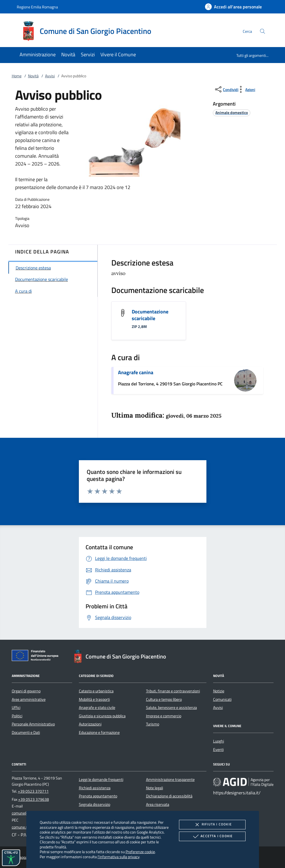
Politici (17, 716)
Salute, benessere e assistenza (171, 708)
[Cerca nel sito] (262, 31)
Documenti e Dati (26, 732)
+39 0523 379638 (34, 799)
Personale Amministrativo (33, 724)
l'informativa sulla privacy (118, 857)
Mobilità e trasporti (94, 699)
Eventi (218, 750)
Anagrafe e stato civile (97, 708)
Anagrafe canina (136, 372)
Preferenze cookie (140, 852)
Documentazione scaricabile (150, 315)
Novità (33, 76)
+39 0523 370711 (33, 791)
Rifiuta (212, 825)
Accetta (212, 836)
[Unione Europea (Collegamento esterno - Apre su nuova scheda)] (37, 657)
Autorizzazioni (90, 724)
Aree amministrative (29, 699)
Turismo (153, 724)
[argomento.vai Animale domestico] (232, 112)
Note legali (155, 788)
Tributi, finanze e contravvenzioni (173, 691)
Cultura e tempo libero (164, 699)
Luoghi (219, 741)
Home (17, 76)
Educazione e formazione (99, 732)
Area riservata (158, 804)
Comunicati (222, 699)
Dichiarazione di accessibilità (169, 796)
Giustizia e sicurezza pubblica (102, 716)
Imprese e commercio (164, 716)
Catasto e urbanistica (96, 691)
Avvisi (50, 76)
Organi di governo (26, 691)
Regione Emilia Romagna (37, 7)
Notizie (219, 691)
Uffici (16, 708)
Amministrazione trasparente (170, 779)
